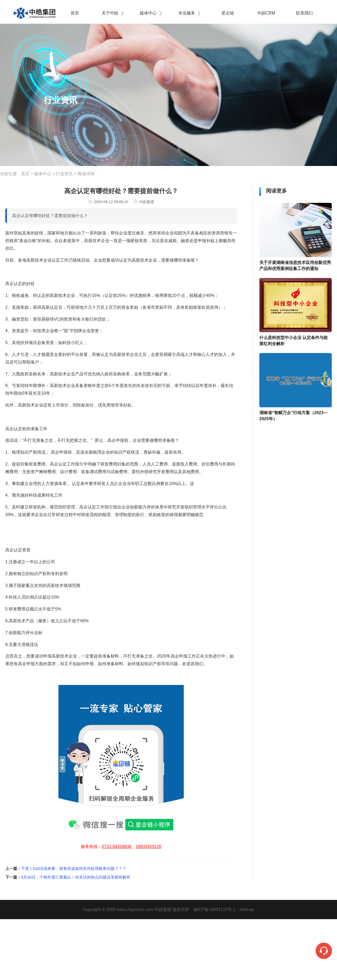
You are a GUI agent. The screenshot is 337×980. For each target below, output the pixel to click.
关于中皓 (110, 13)
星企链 (228, 13)
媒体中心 (148, 13)
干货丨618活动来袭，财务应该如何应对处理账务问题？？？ (74, 868)
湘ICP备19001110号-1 (214, 910)
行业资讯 (64, 174)
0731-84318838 (117, 847)
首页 (75, 13)
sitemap (247, 910)
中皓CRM (266, 13)
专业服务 (187, 13)
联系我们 (304, 13)
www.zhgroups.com (135, 910)
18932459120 (148, 847)
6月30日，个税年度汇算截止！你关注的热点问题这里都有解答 (76, 877)
